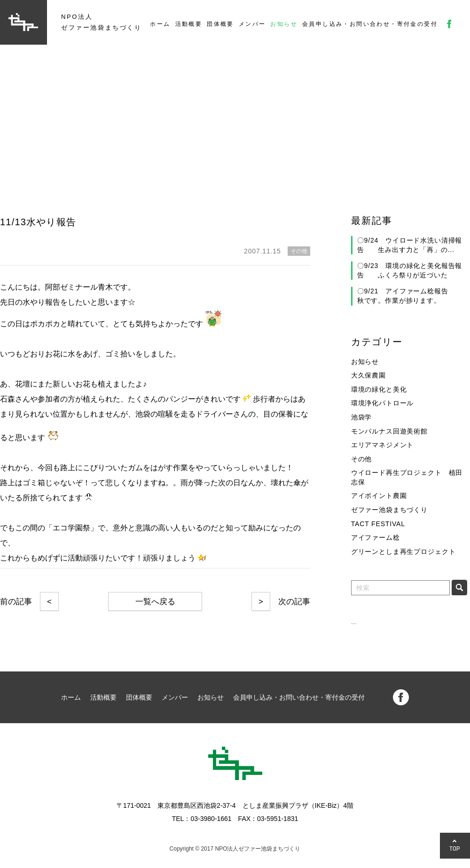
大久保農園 (368, 375)
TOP (455, 848)
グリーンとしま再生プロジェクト (403, 552)
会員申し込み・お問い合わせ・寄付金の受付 (370, 24)
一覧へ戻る (155, 602)
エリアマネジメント (383, 445)
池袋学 (362, 417)
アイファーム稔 (376, 537)
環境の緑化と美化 (379, 389)
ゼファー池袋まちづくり (389, 510)
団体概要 (220, 24)
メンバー (252, 24)
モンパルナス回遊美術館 (389, 431)
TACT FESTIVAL (378, 524)
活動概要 (189, 24)
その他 (362, 459)
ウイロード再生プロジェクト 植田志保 (407, 477)
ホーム (160, 24)
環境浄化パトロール (383, 403)
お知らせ (284, 24)
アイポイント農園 (379, 496)
